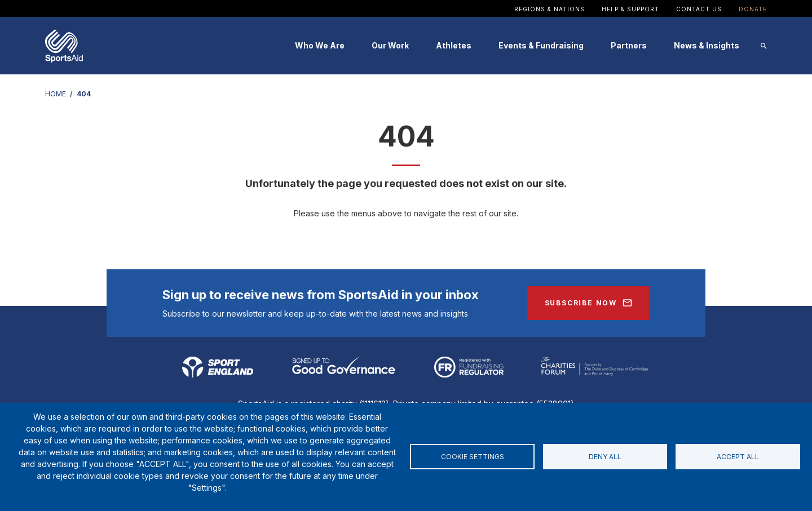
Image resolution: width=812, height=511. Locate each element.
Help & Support (630, 9)
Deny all (605, 457)
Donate (753, 9)
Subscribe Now (581, 303)
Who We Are (320, 45)
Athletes (454, 45)
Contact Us (699, 9)
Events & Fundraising (541, 45)
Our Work (390, 45)
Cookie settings (473, 457)
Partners (629, 45)
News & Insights (707, 45)
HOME (56, 94)
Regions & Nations (550, 9)
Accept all (738, 457)
